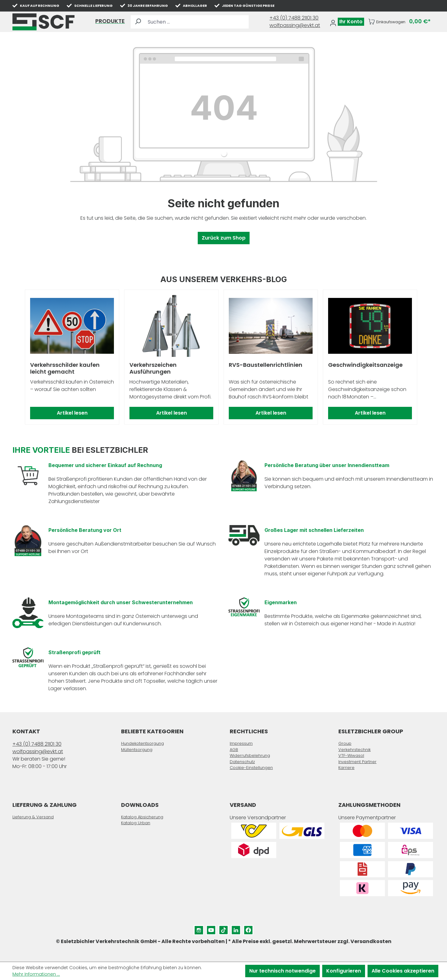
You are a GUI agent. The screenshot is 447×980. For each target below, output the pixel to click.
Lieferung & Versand (33, 817)
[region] (223, 357)
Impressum (241, 743)
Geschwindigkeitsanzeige (365, 365)
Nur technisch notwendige (282, 971)
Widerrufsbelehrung (250, 755)
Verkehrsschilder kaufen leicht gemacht (65, 368)
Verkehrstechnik (354, 750)
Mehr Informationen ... (36, 974)
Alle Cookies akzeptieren (403, 971)
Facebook (248, 929)
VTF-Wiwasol (351, 755)
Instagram (199, 929)
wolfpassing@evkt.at (295, 25)
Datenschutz (242, 762)
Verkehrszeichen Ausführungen (153, 368)
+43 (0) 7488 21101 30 (294, 18)
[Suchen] (138, 22)
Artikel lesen (72, 413)
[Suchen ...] (197, 22)
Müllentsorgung (137, 750)
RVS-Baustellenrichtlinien (266, 365)
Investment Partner (357, 762)
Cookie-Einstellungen (251, 768)
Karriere (346, 768)
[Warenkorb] (399, 22)
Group (345, 743)
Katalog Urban (136, 823)
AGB (234, 750)
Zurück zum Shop (224, 238)
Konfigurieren (344, 971)
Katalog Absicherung (142, 817)
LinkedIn (236, 929)
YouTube (211, 929)
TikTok (223, 929)
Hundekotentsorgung (142, 743)
